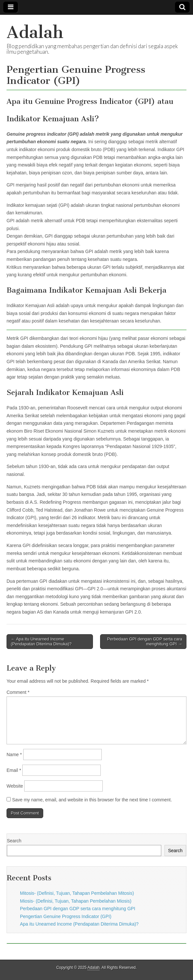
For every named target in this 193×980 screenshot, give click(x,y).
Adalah (35, 32)
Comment (18, 692)
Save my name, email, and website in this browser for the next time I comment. (92, 800)
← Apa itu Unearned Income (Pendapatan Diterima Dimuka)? (41, 642)
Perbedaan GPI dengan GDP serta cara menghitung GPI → (145, 642)
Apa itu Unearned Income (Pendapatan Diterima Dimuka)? (79, 924)
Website (15, 786)
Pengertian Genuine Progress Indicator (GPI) (66, 916)
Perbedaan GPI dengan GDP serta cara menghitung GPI (78, 909)
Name (14, 755)
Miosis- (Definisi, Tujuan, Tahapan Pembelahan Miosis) (76, 901)
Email (14, 770)
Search (14, 841)
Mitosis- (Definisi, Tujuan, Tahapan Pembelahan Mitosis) (77, 893)
